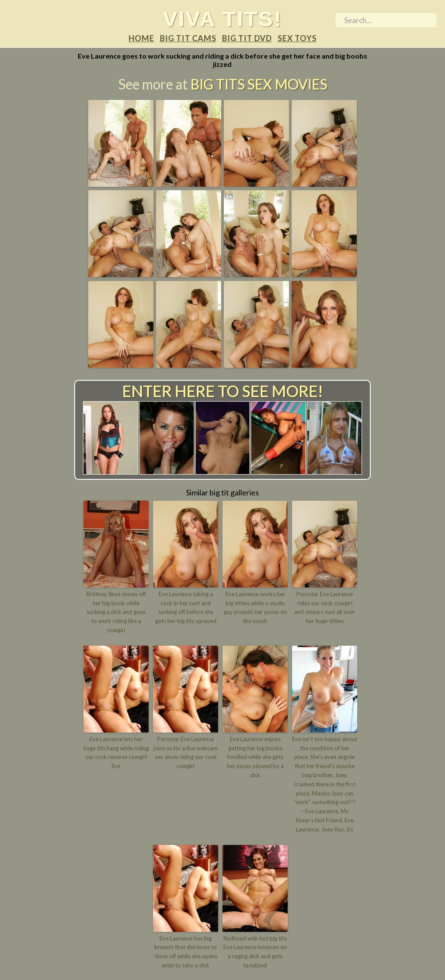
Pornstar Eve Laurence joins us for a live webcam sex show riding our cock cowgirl (186, 752)
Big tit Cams (188, 38)
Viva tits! (223, 19)
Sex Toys (297, 38)
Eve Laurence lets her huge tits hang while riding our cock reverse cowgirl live (116, 752)
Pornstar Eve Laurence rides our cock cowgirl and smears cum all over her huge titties (325, 607)
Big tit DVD (247, 38)
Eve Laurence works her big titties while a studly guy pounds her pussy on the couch (255, 607)
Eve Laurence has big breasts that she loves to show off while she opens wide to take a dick (186, 952)
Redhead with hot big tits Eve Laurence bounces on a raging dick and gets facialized (255, 952)
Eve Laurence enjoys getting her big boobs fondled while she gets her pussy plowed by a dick (255, 757)
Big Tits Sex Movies (259, 84)
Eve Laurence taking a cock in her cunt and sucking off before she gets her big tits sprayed (186, 607)
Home (141, 38)
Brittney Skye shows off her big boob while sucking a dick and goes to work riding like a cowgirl (116, 612)
